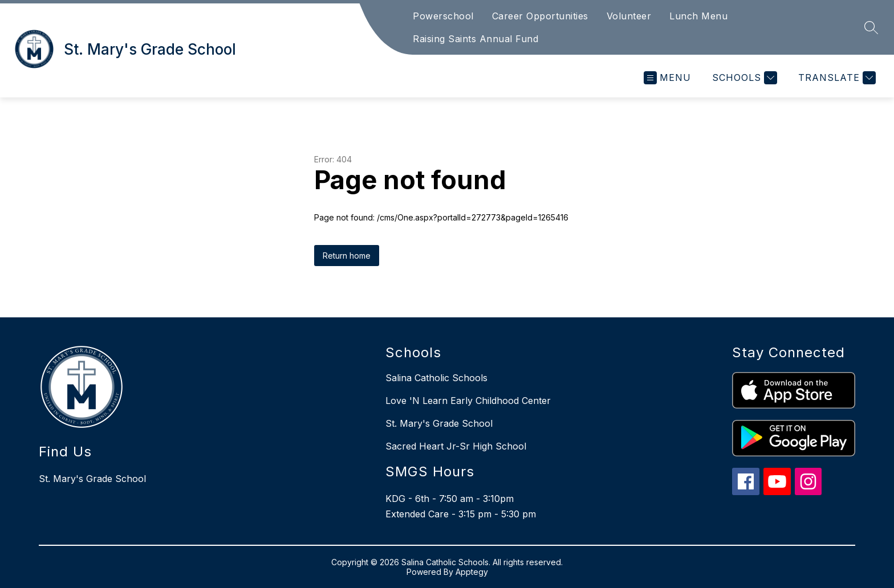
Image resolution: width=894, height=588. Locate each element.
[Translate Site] (836, 78)
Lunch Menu (698, 16)
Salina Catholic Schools (436, 378)
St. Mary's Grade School (439, 423)
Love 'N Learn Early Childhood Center (468, 401)
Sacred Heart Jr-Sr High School (456, 446)
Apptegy (472, 572)
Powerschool (443, 16)
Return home (347, 256)
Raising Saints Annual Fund (476, 39)
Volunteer (629, 16)
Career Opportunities (540, 16)
